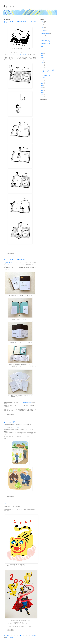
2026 (42, 52)
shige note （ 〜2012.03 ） (46, 42)
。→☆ (20, 427)
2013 (42, 94)
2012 (42, 96)
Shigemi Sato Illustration (45, 40)
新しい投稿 (6, 636)
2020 (42, 82)
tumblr (42, 46)
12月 (43, 61)
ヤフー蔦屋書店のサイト (26, 402)
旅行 (42, 26)
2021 (42, 80)
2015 (42, 91)
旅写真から (43, 30)
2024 (42, 55)
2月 (43, 68)
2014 (42, 92)
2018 (42, 85)
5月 (43, 64)
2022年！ (6, 504)
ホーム (21, 636)
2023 (42, 57)
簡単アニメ (43, 35)
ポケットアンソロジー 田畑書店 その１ (15, 259)
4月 (43, 66)
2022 (42, 59)
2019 (42, 84)
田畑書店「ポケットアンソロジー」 (12, 262)
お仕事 (42, 21)
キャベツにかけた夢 (9, 422)
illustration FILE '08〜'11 (45, 43)
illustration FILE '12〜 (45, 34)
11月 (43, 62)
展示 (42, 24)
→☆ (28, 397)
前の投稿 (34, 636)
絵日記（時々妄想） (45, 32)
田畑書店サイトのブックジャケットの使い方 (18, 54)
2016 (42, 89)
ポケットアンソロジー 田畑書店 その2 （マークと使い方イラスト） (48, 70)
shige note (9, 6)
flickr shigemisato (44, 45)
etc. (41, 29)
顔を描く (42, 27)
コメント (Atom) (9, 638)
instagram (43, 39)
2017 (42, 87)
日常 (42, 23)
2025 (42, 54)
